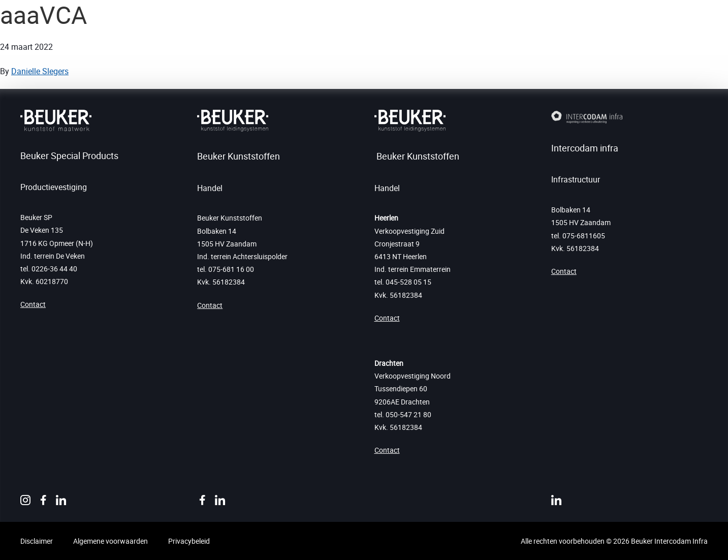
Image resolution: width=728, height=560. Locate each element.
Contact (33, 304)
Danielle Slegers (40, 71)
